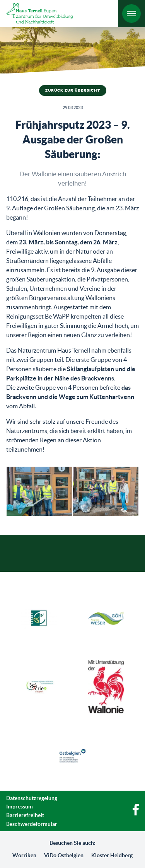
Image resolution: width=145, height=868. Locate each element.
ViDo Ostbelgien (64, 855)
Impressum (20, 807)
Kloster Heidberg (112, 855)
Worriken (24, 855)
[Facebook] (136, 813)
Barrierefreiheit (25, 815)
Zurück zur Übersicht (73, 90)
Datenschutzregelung (32, 798)
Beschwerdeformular (32, 824)
